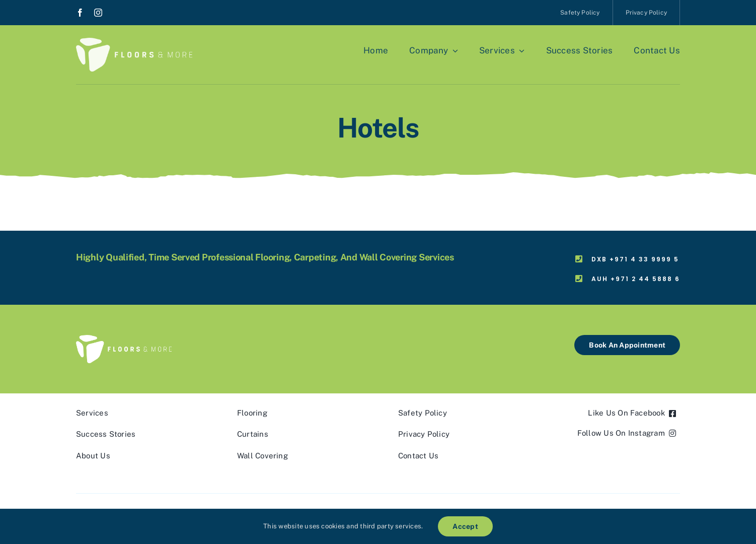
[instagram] (98, 13)
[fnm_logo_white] (134, 42)
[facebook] (80, 13)
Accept (465, 526)
